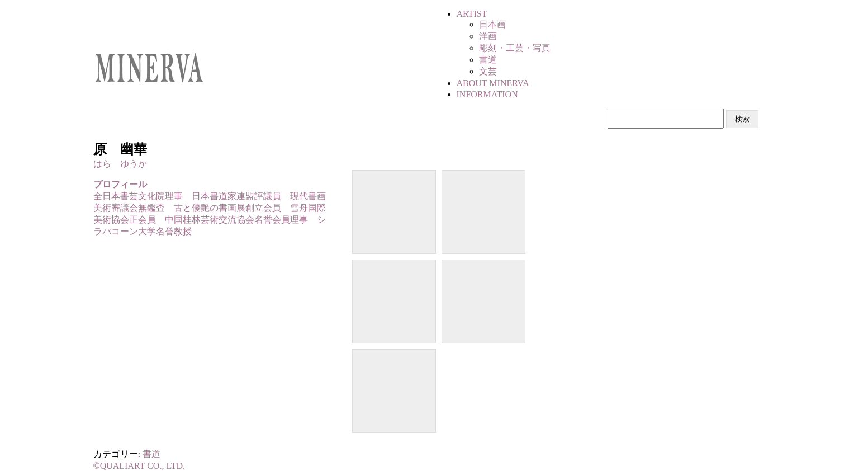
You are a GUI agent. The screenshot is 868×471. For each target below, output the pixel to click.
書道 (151, 454)
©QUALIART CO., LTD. (139, 466)
